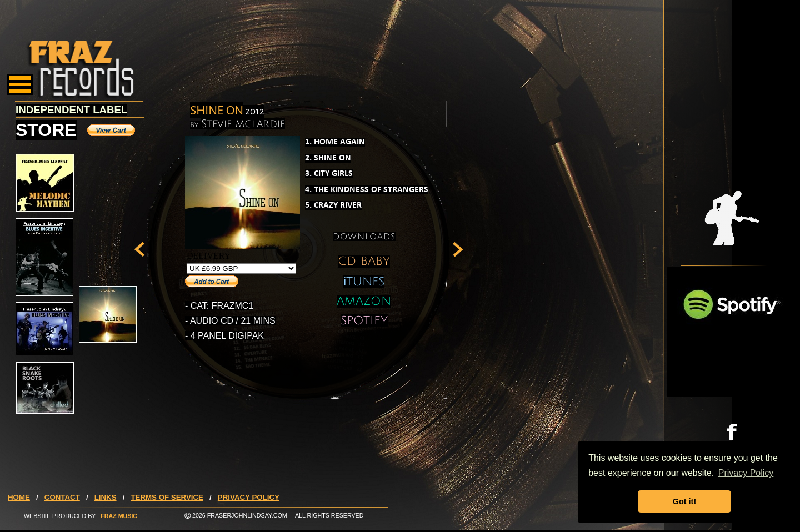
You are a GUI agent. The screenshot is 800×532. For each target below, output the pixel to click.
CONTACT (62, 497)
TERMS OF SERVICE (167, 497)
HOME (19, 497)
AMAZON (364, 301)
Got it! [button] (684, 501)
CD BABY (364, 261)
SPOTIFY (364, 321)
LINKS (106, 497)
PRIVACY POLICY (249, 497)
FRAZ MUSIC (119, 516)
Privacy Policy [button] (746, 473)
